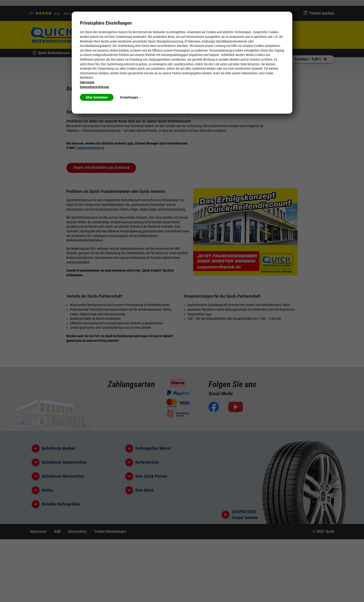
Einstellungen (130, 97)
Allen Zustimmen (97, 97)
